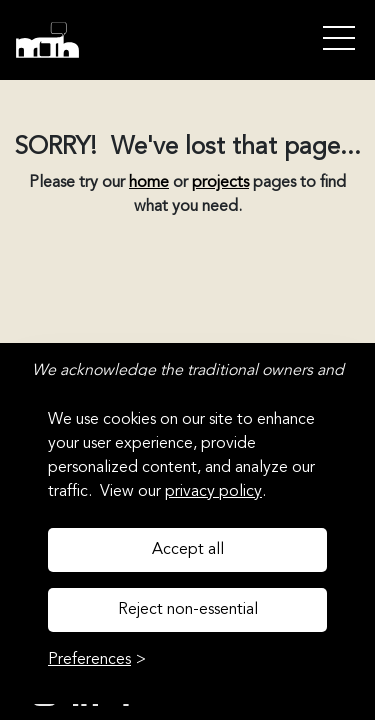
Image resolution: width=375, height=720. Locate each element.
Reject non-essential (188, 610)
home (149, 183)
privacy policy (213, 492)
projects (220, 183)
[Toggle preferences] (97, 660)
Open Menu (339, 39)
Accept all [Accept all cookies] (188, 550)
